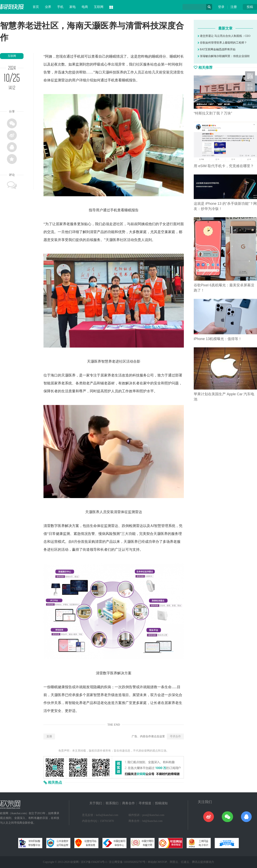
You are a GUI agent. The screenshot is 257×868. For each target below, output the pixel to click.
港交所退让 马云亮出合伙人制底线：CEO (224, 36)
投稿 (250, 7)
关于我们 (96, 803)
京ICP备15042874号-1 (94, 862)
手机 (60, 7)
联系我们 (112, 803)
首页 (36, 7)
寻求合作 (175, 736)
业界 (48, 7)
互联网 (99, 7)
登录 (221, 7)
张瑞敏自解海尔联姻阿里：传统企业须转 (224, 56)
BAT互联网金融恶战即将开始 (217, 49)
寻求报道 (145, 803)
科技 (113, 72)
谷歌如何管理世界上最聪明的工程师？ (222, 43)
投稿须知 (161, 803)
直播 (49, 736)
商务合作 (128, 803)
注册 (234, 7)
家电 (73, 7)
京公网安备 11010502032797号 (127, 862)
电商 (85, 7)
